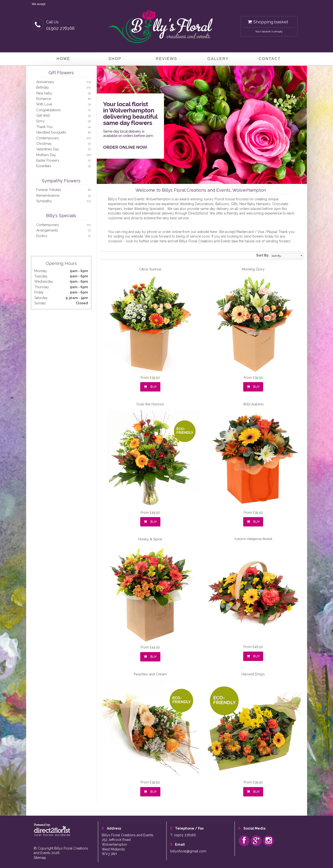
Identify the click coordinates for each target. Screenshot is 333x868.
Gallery (218, 59)
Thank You (44, 127)
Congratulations (48, 110)
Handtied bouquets (51, 132)
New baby (44, 93)
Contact (270, 59)
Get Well (43, 116)
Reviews (166, 59)
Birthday (43, 87)
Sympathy (44, 201)
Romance (44, 99)
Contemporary (48, 138)
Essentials (44, 166)
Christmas (44, 144)
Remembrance (48, 196)
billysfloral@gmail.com (188, 851)
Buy (150, 387)
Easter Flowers (48, 160)
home (63, 59)
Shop (115, 59)
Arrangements (47, 230)
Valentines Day (48, 149)
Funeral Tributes (49, 190)
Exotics (42, 236)
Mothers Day (46, 155)
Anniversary (45, 82)
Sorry (40, 121)
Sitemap (40, 858)
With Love (44, 104)
